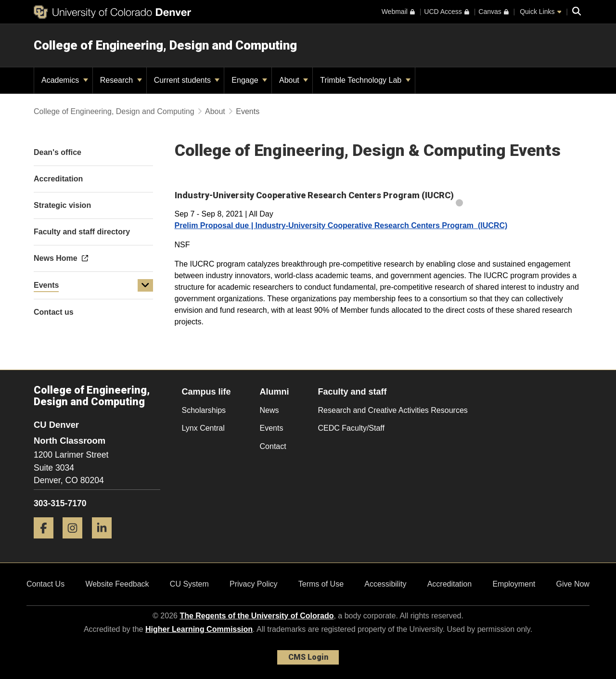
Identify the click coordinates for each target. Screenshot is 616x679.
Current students (187, 80)
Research (121, 80)
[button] (145, 285)
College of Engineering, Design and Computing (165, 45)
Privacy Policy (254, 584)
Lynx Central (203, 428)
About (294, 80)
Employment (514, 584)
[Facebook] (47, 542)
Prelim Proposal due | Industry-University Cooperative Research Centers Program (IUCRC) (341, 225)
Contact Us (45, 584)
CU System (189, 584)
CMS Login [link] (308, 657)
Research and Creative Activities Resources (393, 410)
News (269, 410)
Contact (273, 446)
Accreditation (450, 584)
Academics (65, 80)
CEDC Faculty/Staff (351, 428)
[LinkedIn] (105, 542)
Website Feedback (117, 584)
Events (46, 285)
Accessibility (385, 584)
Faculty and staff (353, 392)
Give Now (573, 584)
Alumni (275, 392)
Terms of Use (321, 584)
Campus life (206, 392)
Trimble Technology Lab (365, 80)
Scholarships (204, 410)
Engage (249, 80)
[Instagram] (76, 542)
